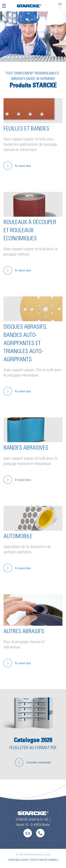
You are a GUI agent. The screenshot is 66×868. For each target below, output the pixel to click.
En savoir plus (23, 166)
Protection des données (44, 860)
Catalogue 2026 (33, 740)
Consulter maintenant (39, 763)
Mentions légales (19, 860)
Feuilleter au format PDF (33, 748)
